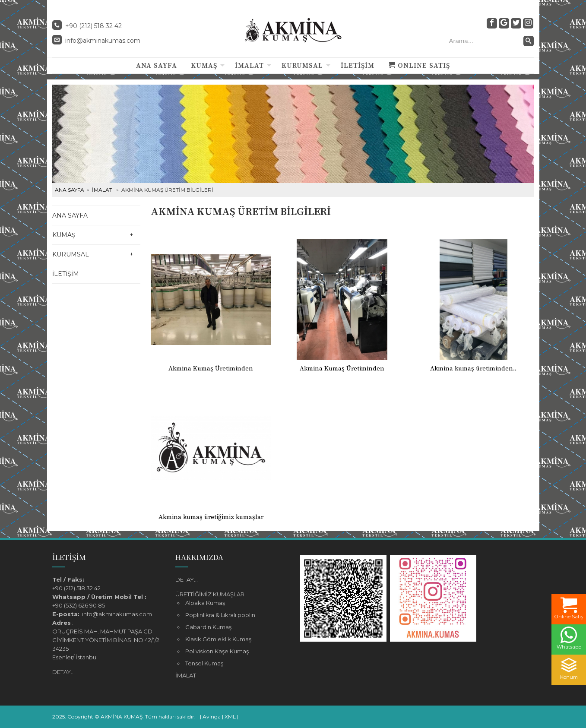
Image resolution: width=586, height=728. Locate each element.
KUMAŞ (204, 66)
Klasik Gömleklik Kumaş (218, 639)
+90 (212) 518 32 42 (76, 588)
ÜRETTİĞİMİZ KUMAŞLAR (210, 594)
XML (230, 717)
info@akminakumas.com (103, 41)
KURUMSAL (302, 66)
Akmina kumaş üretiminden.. (473, 369)
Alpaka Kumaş (205, 603)
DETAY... (63, 672)
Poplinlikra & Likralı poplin (220, 615)
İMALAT (249, 66)
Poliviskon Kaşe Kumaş (217, 651)
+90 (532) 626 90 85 (79, 605)
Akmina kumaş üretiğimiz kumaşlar (211, 517)
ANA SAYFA (157, 66)
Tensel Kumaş (204, 663)
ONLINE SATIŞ (419, 66)
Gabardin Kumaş (208, 627)
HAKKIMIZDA (199, 558)
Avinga (212, 717)
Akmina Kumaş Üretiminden (211, 369)
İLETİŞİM (358, 66)
